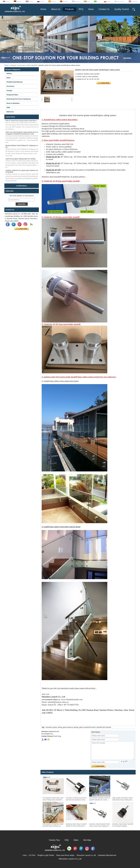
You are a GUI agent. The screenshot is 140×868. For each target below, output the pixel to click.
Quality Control (122, 9)
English (8, 1)
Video (76, 840)
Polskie (109, 1)
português (65, 1)
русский (42, 1)
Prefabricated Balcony (15, 82)
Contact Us (104, 9)
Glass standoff (32, 65)
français (31, 1)
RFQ (81, 9)
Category (13, 65)
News (91, 9)
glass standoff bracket (88, 727)
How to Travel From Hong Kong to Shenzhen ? (21, 121)
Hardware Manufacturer (107, 855)
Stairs (9, 78)
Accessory (22, 65)
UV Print (32, 855)
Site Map (87, 840)
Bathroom (10, 112)
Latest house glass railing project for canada (20, 159)
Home (43, 9)
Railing (9, 73)
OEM (8, 107)
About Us (56, 9)
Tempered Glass (12, 95)
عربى (98, 1)
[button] (66, 61)
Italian (88, 1)
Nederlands (135, 1)
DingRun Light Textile (46, 855)
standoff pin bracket (104, 727)
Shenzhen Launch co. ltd (86, 855)
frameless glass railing (54, 727)
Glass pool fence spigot (65, 855)
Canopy (9, 90)
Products (69, 9)
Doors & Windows (13, 103)
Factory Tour (54, 840)
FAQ (67, 840)
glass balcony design (71, 727)
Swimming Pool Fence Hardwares (19, 99)
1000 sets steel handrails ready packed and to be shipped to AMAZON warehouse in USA (22, 133)
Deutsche (19, 1)
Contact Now (22, 229)
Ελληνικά (77, 1)
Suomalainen (121, 1)
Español (53, 1)
